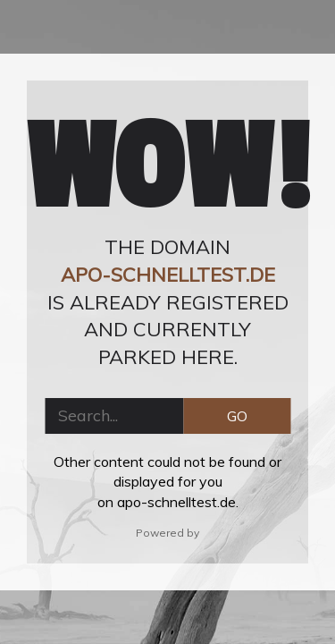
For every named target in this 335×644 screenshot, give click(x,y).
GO (237, 416)
